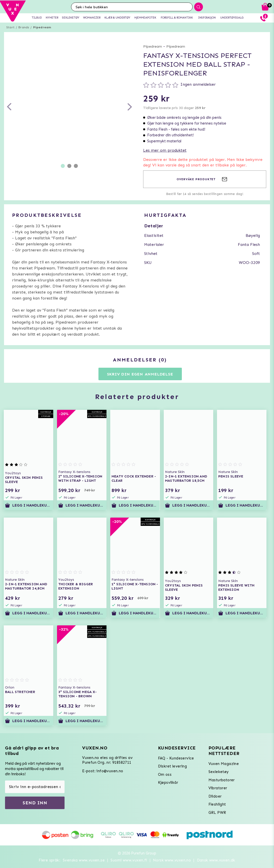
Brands (24, 27)
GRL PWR (217, 813)
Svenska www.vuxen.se (84, 860)
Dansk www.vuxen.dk (216, 860)
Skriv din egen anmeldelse (140, 374)
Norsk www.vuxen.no (172, 860)
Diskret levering (172, 766)
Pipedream (42, 27)
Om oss (165, 775)
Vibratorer (218, 788)
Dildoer (215, 796)
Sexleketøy (219, 772)
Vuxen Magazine (224, 764)
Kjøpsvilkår (168, 783)
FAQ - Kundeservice (176, 758)
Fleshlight (217, 804)
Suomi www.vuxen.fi (129, 860)
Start (10, 27)
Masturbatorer (222, 780)
